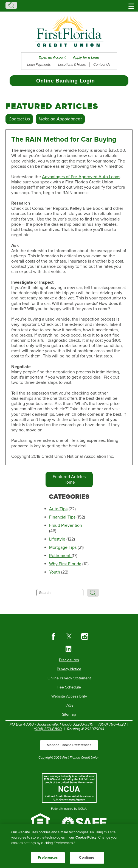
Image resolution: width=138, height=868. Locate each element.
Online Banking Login (66, 81)
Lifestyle (57, 539)
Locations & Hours (72, 65)
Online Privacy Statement (69, 678)
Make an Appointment (60, 119)
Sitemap (69, 714)
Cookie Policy (86, 837)
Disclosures (69, 660)
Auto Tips (58, 509)
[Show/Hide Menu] (131, 6)
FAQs (69, 705)
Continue (87, 858)
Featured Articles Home (69, 480)
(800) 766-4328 (112, 724)
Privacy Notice (69, 669)
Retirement (60, 556)
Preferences (48, 858)
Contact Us (102, 65)
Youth (55, 572)
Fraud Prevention (66, 525)
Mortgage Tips (63, 547)
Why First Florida (65, 564)
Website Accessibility (69, 696)
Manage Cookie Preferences (69, 745)
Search (11, 5)
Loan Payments (39, 65)
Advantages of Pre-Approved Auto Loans (81, 177)
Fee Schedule (69, 687)
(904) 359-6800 (48, 729)
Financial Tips (62, 517)
